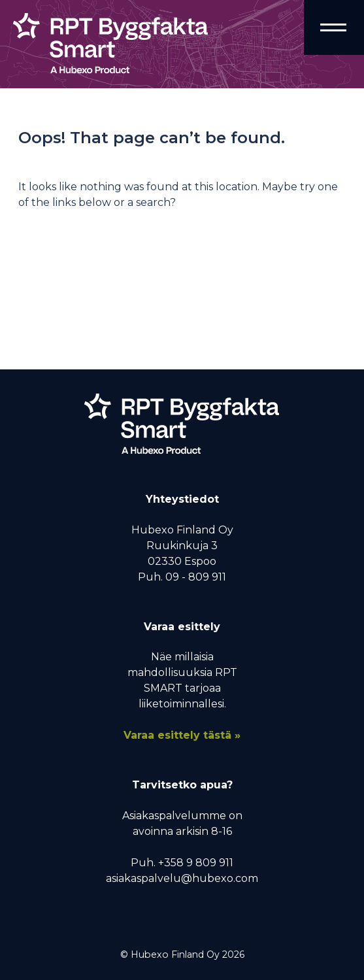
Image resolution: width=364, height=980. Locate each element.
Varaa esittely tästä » (182, 735)
